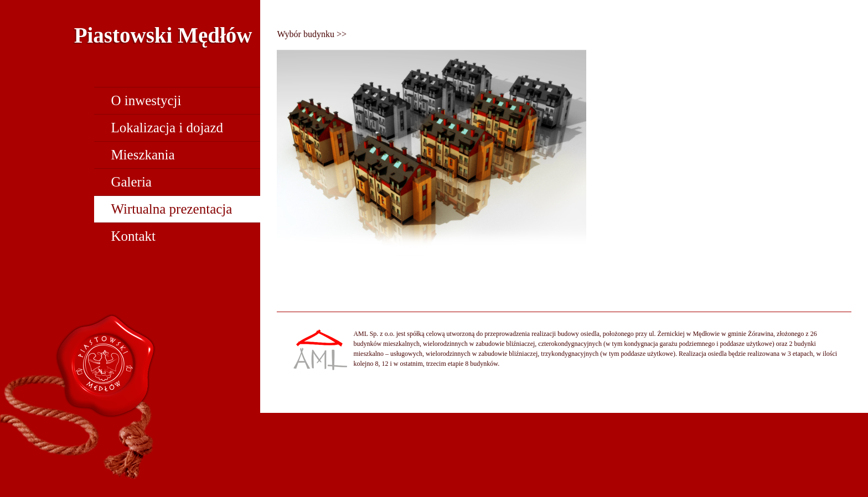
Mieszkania (143, 155)
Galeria (131, 182)
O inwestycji (146, 100)
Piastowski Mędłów (163, 35)
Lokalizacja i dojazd (167, 128)
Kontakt (133, 236)
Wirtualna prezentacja (171, 209)
